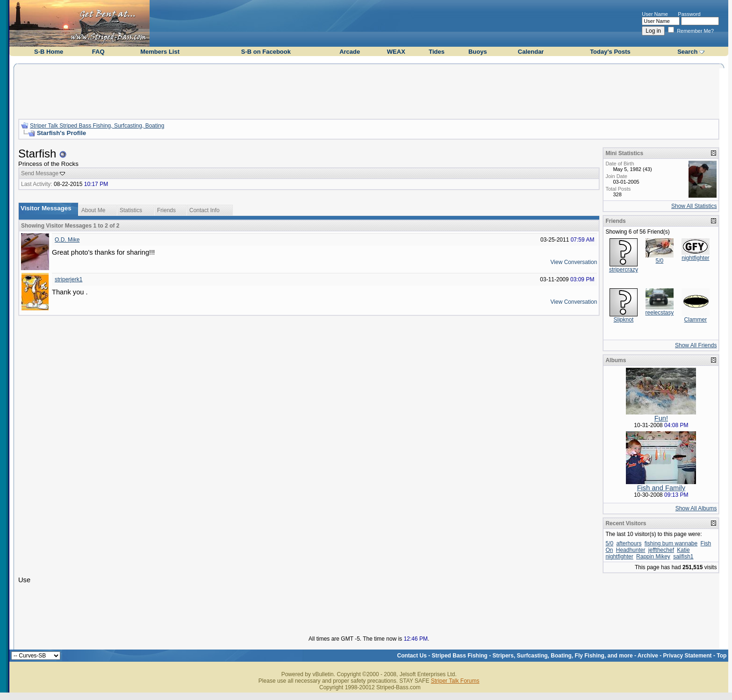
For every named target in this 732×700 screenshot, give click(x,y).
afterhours (629, 543)
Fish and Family (661, 488)
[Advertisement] (369, 90)
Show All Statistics (694, 206)
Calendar (531, 52)
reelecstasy (660, 313)
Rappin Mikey (653, 557)
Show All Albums (696, 508)
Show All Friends (696, 345)
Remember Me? (691, 31)
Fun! (661, 418)
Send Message (40, 173)
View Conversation (574, 262)
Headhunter (631, 550)
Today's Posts (610, 52)
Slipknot (624, 320)
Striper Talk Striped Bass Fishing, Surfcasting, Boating (97, 126)
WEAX (396, 52)
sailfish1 (683, 557)
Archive (648, 656)
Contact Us (412, 656)
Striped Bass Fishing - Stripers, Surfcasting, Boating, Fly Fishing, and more (532, 656)
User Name (655, 14)
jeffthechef (661, 550)
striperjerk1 (68, 279)
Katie (683, 550)
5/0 (660, 261)
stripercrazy (624, 270)
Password (689, 14)
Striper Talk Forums (455, 681)
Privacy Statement (688, 656)
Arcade (350, 52)
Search (687, 52)
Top (721, 656)
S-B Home (49, 52)
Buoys (478, 52)
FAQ (98, 52)
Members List (160, 52)
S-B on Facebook (266, 52)
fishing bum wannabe (671, 543)
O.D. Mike (67, 240)
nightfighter (695, 258)
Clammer (696, 320)
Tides (437, 52)
